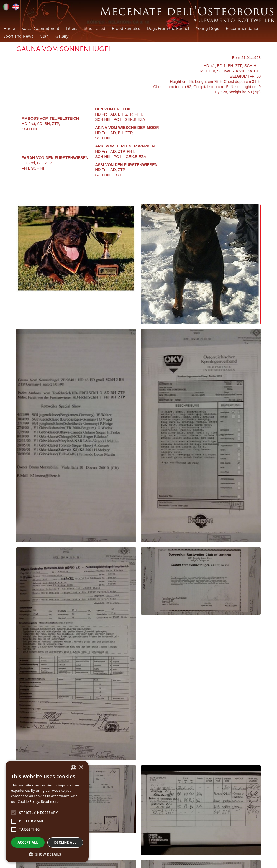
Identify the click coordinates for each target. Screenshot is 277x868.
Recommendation (243, 29)
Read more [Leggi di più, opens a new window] (50, 802)
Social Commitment (40, 29)
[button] (47, 854)
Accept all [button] (28, 842)
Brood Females (126, 29)
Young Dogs (207, 29)
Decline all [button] (65, 842)
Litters (72, 29)
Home (9, 29)
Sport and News (18, 36)
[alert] (47, 812)
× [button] (81, 768)
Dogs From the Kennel (168, 29)
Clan (44, 36)
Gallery (62, 36)
